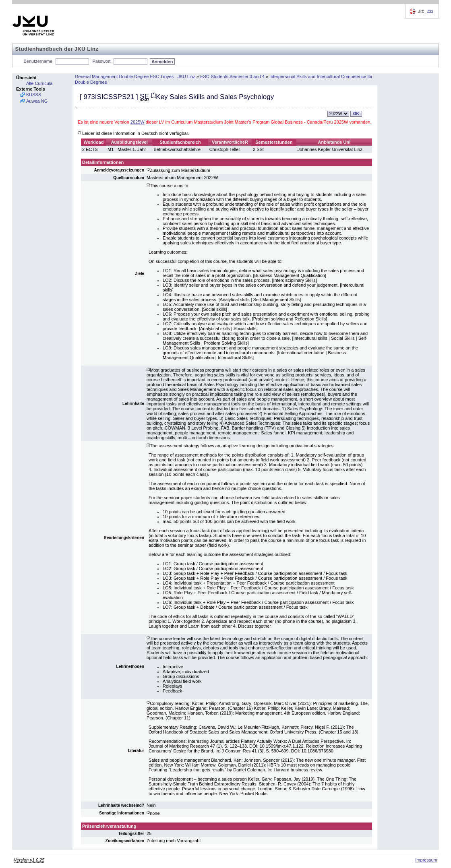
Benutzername (38, 61)
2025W (138, 122)
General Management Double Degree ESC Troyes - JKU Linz (135, 76)
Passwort (101, 61)
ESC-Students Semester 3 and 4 (232, 76)
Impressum (426, 860)
